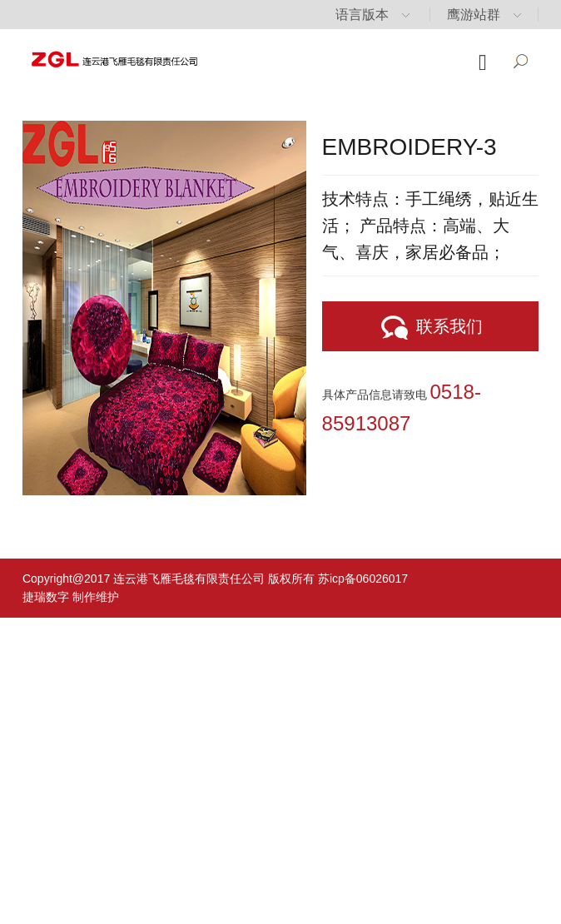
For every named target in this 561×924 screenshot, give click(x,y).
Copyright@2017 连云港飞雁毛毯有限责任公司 (144, 579)
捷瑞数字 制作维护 (71, 597)
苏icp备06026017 (363, 579)
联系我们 (430, 328)
